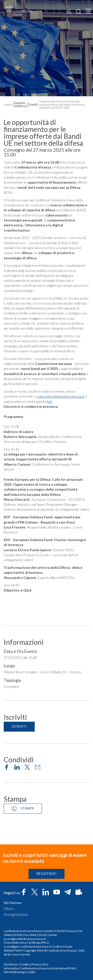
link (50, 402)
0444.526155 (38, 935)
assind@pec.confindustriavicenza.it (27, 946)
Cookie (25, 964)
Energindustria (16, 914)
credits (31, 972)
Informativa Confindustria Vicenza (26, 968)
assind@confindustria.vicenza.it (25, 939)
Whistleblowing (14, 972)
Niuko (9, 908)
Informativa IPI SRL (63, 968)
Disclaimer (11, 964)
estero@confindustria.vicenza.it (61, 397)
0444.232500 (13, 935)
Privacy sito (39, 964)
